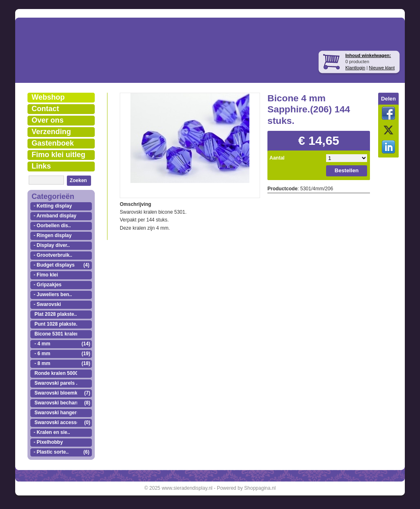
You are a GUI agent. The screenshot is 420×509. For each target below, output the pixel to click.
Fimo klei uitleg (58, 155)
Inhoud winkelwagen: (368, 55)
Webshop (48, 97)
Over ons (48, 120)
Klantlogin (355, 68)
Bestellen (347, 170)
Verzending (51, 132)
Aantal (277, 158)
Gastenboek (53, 143)
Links (41, 166)
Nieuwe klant (382, 68)
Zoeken (78, 180)
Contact (45, 109)
